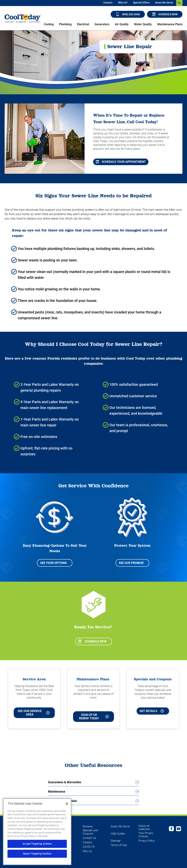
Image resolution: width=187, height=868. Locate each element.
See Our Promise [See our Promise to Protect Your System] (131, 563)
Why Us (87, 851)
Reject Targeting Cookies (37, 854)
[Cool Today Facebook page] (171, 829)
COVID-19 (88, 847)
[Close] (67, 804)
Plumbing (65, 24)
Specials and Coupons (90, 832)
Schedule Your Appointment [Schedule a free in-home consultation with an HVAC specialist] (121, 162)
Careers (108, 3)
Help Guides (118, 834)
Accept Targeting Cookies (37, 844)
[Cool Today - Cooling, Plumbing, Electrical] (23, 18)
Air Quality (122, 24)
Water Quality (143, 24)
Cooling (49, 24)
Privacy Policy (147, 841)
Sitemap (116, 841)
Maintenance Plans (170, 24)
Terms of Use (119, 845)
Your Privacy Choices (146, 835)
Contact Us (89, 838)
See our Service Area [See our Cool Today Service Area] (34, 713)
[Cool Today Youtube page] (179, 829)
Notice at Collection (144, 828)
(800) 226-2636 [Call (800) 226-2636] (128, 14)
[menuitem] (108, 3)
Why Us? (123, 3)
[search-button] (179, 3)
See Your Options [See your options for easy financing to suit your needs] (54, 563)
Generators (102, 24)
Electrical (83, 24)
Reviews (88, 826)
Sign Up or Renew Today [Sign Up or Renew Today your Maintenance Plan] (94, 717)
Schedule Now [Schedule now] (165, 14)
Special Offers (141, 3)
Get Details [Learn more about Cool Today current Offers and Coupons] (152, 711)
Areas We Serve (164, 3)
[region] (37, 832)
